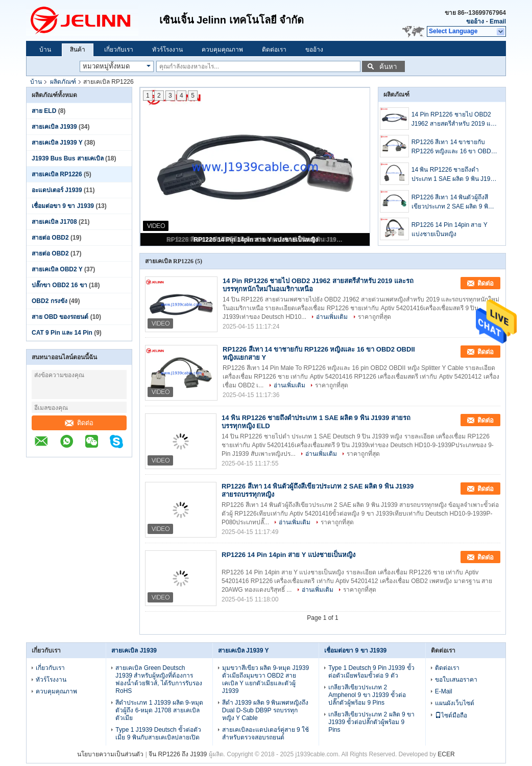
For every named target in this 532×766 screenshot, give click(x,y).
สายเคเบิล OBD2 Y (57, 269)
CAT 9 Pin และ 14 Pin (62, 333)
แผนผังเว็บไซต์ (455, 703)
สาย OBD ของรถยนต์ (60, 317)
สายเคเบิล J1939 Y (57, 143)
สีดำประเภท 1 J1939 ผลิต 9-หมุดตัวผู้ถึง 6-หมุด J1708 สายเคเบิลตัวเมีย (159, 710)
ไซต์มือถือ (451, 715)
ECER (446, 754)
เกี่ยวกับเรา (119, 50)
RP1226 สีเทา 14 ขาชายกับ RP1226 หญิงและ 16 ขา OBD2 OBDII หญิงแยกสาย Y (453, 147)
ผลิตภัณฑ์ (63, 82)
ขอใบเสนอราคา (456, 680)
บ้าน (45, 50)
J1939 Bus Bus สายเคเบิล (68, 158)
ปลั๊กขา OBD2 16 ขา (59, 285)
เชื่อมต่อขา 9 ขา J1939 (63, 206)
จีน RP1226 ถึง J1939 (178, 754)
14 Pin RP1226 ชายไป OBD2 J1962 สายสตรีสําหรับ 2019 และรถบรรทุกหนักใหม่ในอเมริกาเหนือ (454, 120)
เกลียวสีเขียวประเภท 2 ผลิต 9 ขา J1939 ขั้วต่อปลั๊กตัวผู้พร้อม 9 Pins (371, 722)
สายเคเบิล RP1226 (57, 174)
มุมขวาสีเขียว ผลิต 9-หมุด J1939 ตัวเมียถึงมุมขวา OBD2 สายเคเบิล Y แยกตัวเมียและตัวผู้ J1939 (265, 679)
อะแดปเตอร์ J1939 (57, 190)
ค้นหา (388, 67)
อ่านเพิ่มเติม (332, 317)
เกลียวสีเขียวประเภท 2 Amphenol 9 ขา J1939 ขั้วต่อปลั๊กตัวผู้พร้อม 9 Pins (367, 695)
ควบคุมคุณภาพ (222, 50)
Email (498, 21)
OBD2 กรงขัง (50, 301)
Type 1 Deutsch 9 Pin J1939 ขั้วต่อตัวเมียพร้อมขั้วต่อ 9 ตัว (371, 672)
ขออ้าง (475, 21)
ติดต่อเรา (274, 50)
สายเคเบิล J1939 (54, 127)
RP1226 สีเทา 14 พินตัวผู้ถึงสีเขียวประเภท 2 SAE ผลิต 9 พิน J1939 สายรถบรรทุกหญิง (452, 202)
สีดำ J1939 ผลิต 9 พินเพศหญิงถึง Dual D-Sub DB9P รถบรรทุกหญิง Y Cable (265, 710)
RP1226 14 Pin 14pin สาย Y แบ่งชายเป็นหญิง (256, 240)
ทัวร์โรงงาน (167, 50)
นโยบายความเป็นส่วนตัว (110, 754)
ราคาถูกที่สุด (374, 317)
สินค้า (78, 50)
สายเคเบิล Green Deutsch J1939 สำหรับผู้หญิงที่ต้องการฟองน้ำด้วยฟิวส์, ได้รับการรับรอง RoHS (159, 679)
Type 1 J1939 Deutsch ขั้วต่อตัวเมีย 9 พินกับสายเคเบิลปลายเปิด (158, 734)
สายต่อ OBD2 (50, 238)
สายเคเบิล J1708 (54, 222)
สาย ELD (44, 111)
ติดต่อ (79, 423)
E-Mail (444, 691)
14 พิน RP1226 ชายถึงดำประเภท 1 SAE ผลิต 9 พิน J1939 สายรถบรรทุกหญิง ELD (454, 175)
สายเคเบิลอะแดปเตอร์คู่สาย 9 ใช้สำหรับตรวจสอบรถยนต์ (265, 734)
